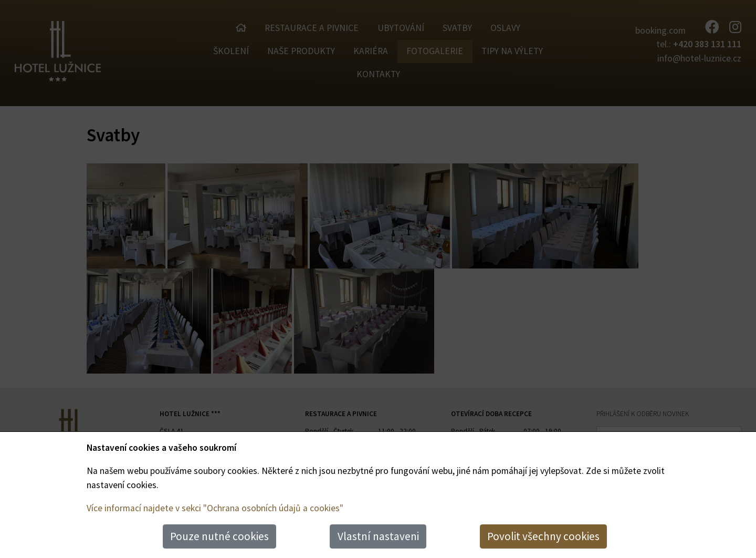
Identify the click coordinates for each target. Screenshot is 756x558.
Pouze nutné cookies (219, 536)
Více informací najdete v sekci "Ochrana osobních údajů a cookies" (215, 508)
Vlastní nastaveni (378, 536)
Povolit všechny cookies (543, 536)
